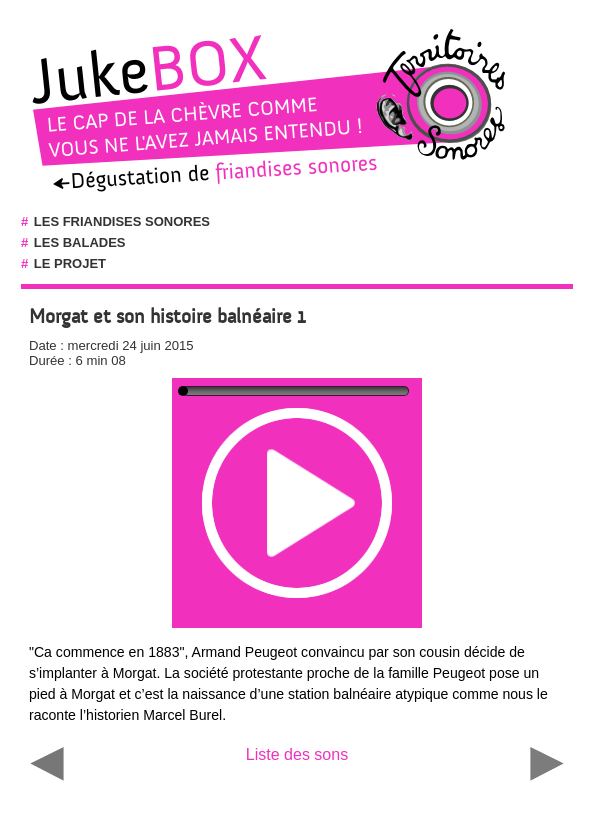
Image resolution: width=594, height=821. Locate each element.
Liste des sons (297, 754)
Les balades (80, 242)
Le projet (70, 263)
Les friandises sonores (122, 221)
